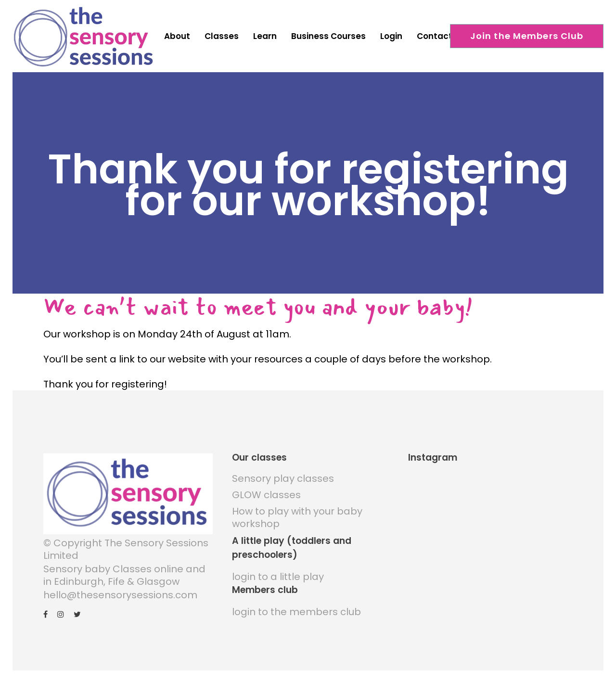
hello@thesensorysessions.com (120, 590)
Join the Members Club (527, 36)
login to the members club (296, 607)
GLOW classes (266, 490)
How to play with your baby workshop (297, 513)
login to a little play (278, 572)
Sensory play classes (283, 474)
